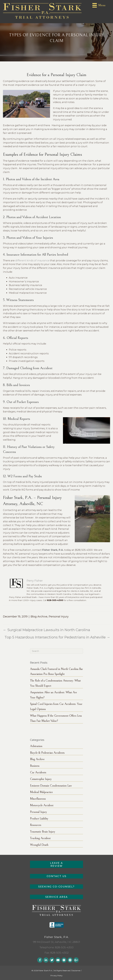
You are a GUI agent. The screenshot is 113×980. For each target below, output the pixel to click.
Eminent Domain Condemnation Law (51, 786)
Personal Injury (59, 617)
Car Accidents (38, 772)
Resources (36, 825)
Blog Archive (39, 617)
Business (35, 766)
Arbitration (36, 746)
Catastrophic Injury (41, 779)
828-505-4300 (64, 947)
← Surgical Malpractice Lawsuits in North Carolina (46, 630)
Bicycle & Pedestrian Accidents (47, 753)
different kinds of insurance (32, 261)
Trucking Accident (40, 838)
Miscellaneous (38, 799)
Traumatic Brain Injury (43, 832)
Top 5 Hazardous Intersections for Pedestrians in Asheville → (57, 637)
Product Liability (39, 819)
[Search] (56, 651)
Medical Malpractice (41, 792)
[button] (56, 864)
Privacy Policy (56, 976)
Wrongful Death (39, 845)
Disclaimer (76, 971)
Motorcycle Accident (42, 805)
